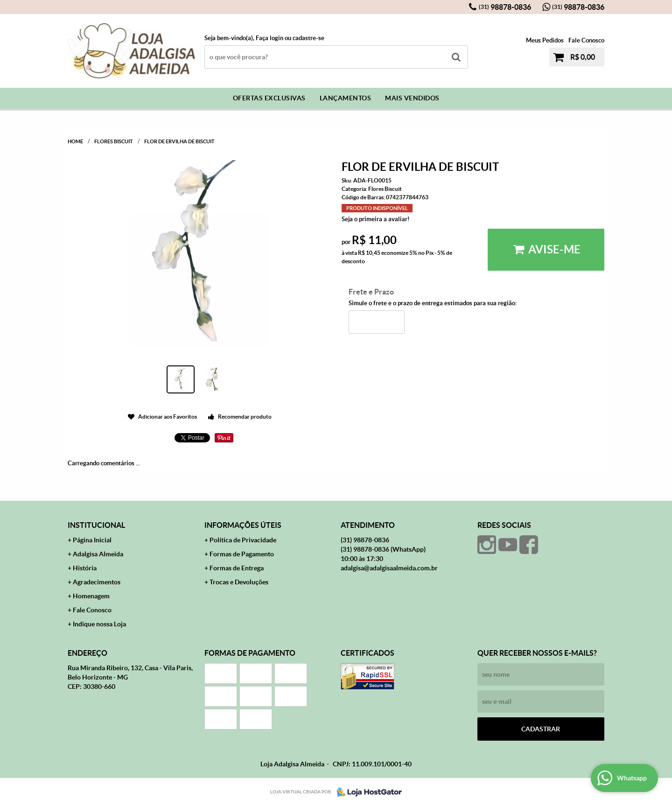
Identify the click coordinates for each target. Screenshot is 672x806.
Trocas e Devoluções (239, 582)
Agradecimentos (97, 582)
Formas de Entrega (237, 568)
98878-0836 (505, 7)
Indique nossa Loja (99, 624)
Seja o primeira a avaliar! (376, 219)
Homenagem (91, 596)
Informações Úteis (243, 525)
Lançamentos (346, 98)
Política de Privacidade (243, 540)
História (85, 568)
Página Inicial (92, 540)
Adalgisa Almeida (98, 554)
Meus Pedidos (545, 40)
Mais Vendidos (412, 98)
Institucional (96, 525)
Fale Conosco (586, 40)
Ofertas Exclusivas (269, 98)
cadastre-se (308, 38)
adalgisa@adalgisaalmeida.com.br (389, 568)
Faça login (269, 38)
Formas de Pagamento (242, 554)
